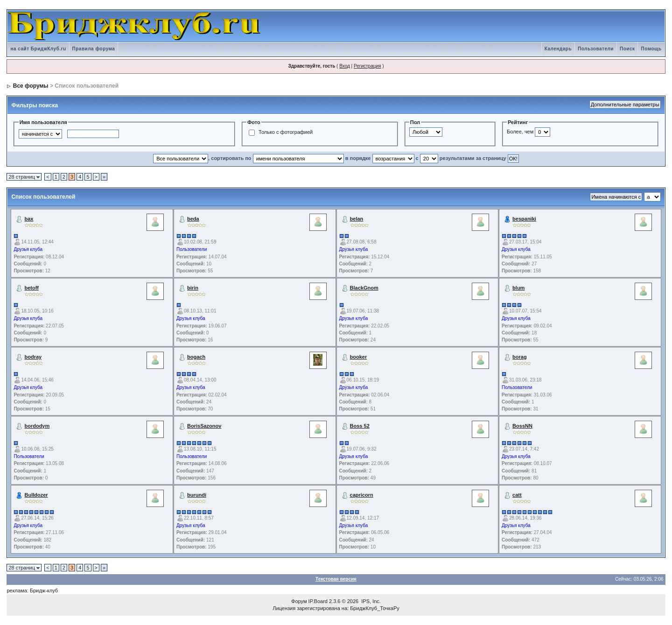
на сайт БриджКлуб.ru (38, 49)
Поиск (627, 49)
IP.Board (318, 601)
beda (193, 219)
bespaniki (524, 219)
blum (518, 288)
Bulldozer (36, 495)
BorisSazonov (204, 426)
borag (520, 357)
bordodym (37, 426)
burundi (197, 495)
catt (517, 495)
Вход (345, 66)
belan (357, 219)
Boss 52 (360, 426)
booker (359, 357)
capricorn (362, 495)
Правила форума (94, 49)
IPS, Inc (370, 601)
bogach (196, 357)
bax (29, 219)
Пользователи (596, 49)
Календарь (558, 49)
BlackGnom (364, 288)
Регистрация (367, 66)
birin (193, 288)
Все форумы (31, 86)
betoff (31, 288)
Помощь (651, 49)
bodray (33, 357)
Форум (299, 601)
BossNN (522, 426)
